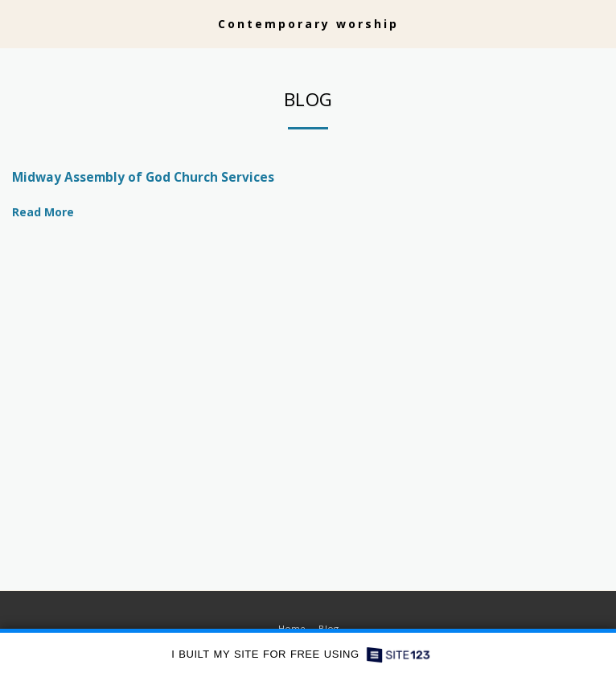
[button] (18, 23)
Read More (49, 212)
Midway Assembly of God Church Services (143, 177)
